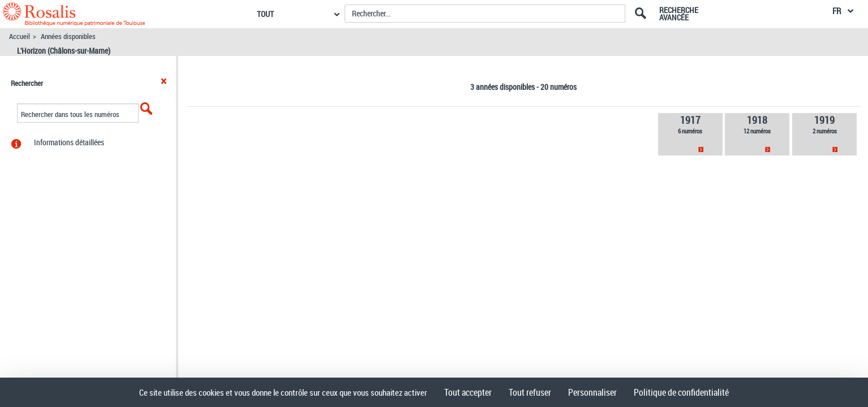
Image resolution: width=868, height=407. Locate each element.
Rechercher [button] (27, 83)
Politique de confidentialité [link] (681, 392)
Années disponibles (68, 36)
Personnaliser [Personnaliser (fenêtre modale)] (592, 392)
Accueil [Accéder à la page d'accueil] (20, 36)
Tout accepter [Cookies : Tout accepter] (468, 392)
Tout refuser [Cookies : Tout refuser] (530, 392)
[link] (690, 134)
